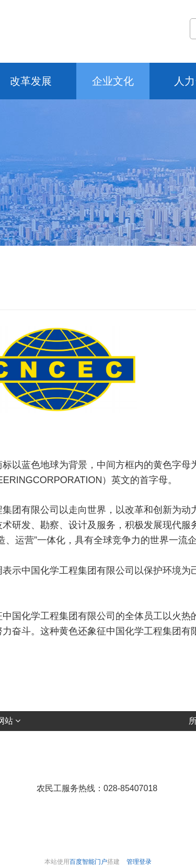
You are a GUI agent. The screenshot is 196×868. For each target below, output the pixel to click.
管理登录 (139, 862)
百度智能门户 (88, 862)
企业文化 (113, 81)
